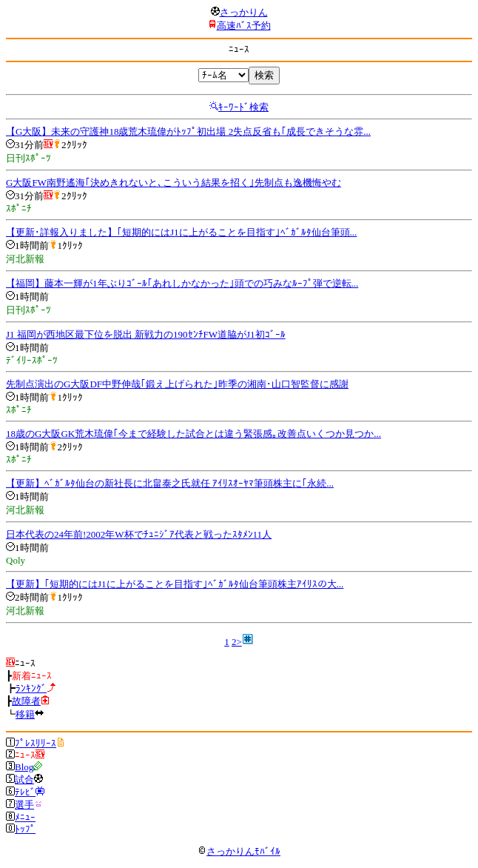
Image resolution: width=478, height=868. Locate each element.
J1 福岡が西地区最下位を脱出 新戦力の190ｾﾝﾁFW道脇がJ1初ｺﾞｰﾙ (146, 334)
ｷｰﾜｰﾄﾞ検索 (243, 107)
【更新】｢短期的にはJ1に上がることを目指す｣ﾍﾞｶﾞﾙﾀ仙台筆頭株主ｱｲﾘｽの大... (175, 584)
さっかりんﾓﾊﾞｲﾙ (239, 851)
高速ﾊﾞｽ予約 (244, 26)
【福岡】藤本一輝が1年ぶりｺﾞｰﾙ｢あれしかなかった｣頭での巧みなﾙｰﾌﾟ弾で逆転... (182, 283)
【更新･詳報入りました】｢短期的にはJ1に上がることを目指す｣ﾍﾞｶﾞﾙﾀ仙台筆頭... (181, 232)
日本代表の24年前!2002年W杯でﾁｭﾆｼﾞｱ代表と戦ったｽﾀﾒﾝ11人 (139, 534)
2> (237, 642)
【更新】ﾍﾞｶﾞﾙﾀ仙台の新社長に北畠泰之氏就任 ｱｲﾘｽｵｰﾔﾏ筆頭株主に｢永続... (170, 483)
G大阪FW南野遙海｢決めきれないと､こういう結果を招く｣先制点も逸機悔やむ (174, 183)
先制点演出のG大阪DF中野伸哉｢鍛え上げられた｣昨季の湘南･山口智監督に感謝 (177, 384)
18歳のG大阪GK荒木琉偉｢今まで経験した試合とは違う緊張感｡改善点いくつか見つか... (193, 434)
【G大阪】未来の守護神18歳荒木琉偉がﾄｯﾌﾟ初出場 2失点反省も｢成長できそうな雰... (188, 131)
